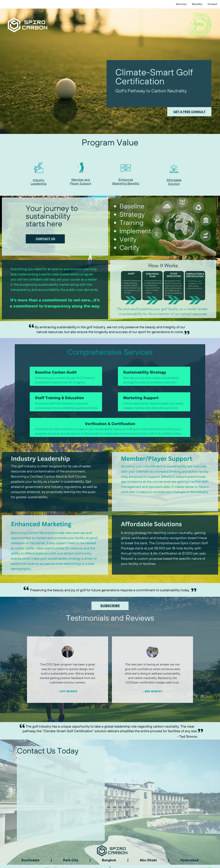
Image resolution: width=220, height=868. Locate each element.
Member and (81, 180)
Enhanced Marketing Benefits (126, 181)
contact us (45, 239)
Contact (212, 4)
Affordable (174, 180)
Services (181, 4)
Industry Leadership (39, 182)
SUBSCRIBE (110, 606)
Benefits (197, 4)
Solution (174, 184)
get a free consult (189, 112)
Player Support (81, 183)
